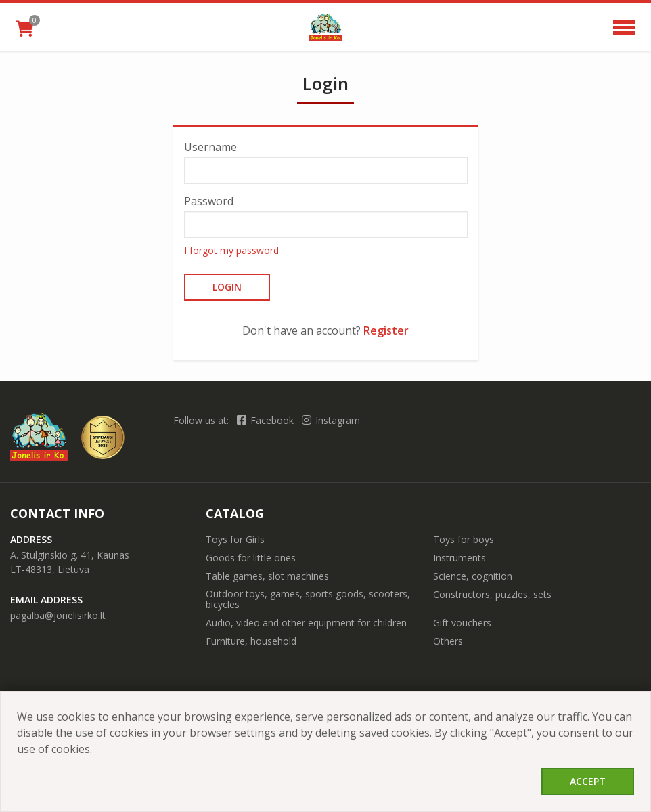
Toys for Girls (235, 539)
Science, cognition (473, 576)
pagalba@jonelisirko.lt (58, 615)
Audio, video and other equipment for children (306, 623)
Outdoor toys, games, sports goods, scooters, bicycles (308, 599)
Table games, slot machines (267, 576)
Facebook (267, 420)
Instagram (331, 420)
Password (209, 201)
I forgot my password (231, 250)
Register (386, 330)
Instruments (459, 558)
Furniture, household (251, 641)
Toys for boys (464, 539)
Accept (588, 781)
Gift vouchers (462, 623)
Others (448, 641)
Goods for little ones (251, 558)
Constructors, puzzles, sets (492, 594)
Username (210, 147)
